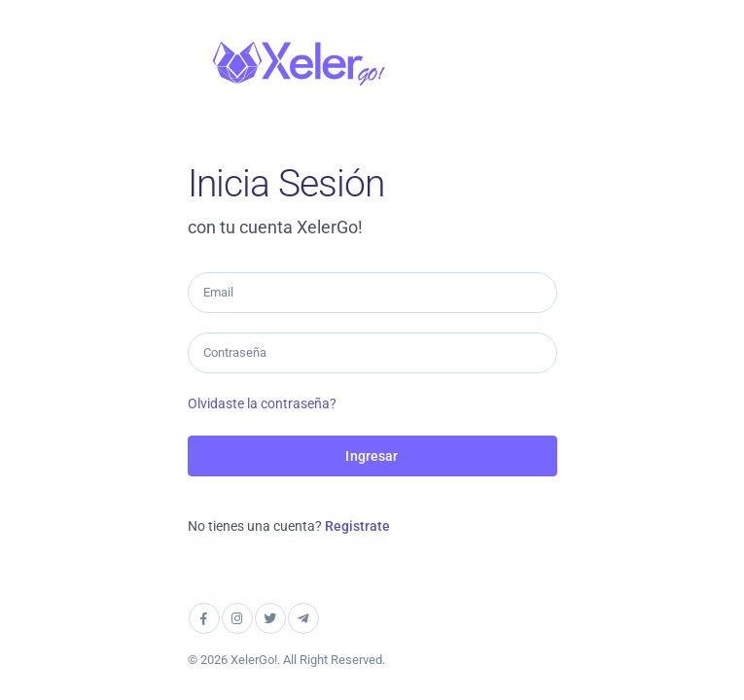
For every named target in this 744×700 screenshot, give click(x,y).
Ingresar (372, 456)
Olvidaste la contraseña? (262, 403)
